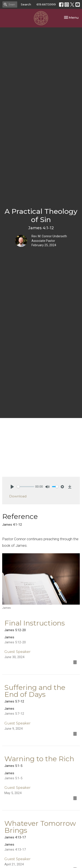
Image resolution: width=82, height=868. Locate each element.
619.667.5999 (46, 4)
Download (18, 496)
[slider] (25, 487)
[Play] (12, 487)
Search (26, 4)
